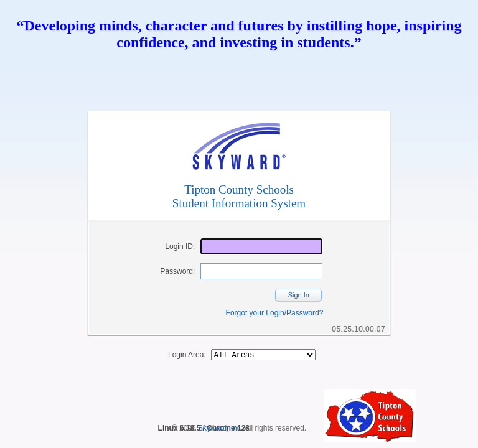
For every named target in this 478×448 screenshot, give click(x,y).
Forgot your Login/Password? (275, 313)
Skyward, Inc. (220, 430)
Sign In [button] (299, 295)
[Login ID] (261, 246)
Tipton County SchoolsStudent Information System (239, 196)
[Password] (261, 271)
